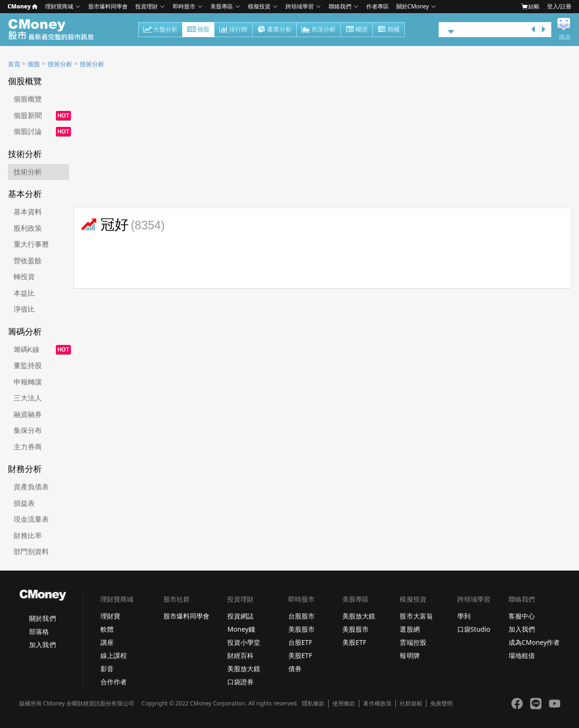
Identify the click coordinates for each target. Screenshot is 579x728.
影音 (107, 669)
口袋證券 (240, 682)
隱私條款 (313, 704)
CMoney (23, 6)
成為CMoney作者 (534, 642)
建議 (564, 37)
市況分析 (319, 30)
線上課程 (114, 655)
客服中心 (522, 616)
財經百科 (240, 655)
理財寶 (110, 616)
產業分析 (274, 30)
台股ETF (300, 642)
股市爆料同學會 (108, 6)
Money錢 (241, 629)
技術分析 (60, 64)
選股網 (409, 629)
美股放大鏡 (244, 669)
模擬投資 (259, 6)
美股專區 (222, 6)
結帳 (530, 7)
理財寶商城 (59, 6)
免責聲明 (441, 704)
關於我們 (42, 618)
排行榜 (233, 30)
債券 (295, 669)
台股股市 (301, 616)
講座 (107, 642)
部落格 (39, 631)
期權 (389, 30)
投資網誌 (240, 616)
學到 (464, 616)
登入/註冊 (559, 6)
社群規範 (411, 704)
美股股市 (301, 629)
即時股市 (184, 6)
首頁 (14, 64)
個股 (198, 30)
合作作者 (114, 682)
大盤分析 (160, 30)
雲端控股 (413, 642)
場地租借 (522, 655)
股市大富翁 (416, 616)
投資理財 (147, 6)
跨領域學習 (300, 6)
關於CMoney (413, 6)
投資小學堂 (244, 642)
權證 (357, 30)
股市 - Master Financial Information (56, 30)
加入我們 (42, 645)
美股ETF (300, 655)
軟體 (107, 629)
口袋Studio (474, 629)
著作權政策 (377, 704)
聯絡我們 (340, 6)
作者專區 (378, 6)
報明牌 (409, 655)
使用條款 (344, 704)
